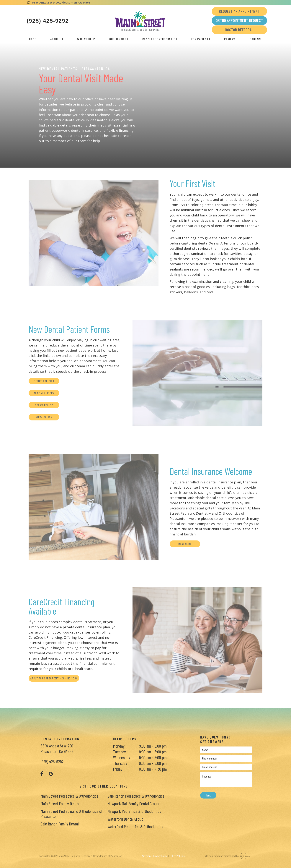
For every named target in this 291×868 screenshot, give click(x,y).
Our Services (119, 39)
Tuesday (119, 752)
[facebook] (42, 774)
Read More (185, 544)
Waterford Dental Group (125, 819)
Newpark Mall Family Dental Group (133, 803)
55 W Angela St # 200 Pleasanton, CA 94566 (57, 748)
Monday (119, 746)
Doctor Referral (239, 30)
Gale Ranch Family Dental (60, 824)
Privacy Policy (160, 856)
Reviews (230, 39)
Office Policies (44, 381)
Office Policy (44, 405)
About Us (57, 39)
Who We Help (86, 39)
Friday (118, 769)
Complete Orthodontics (160, 39)
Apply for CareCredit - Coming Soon (54, 678)
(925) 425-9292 (48, 21)
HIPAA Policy (44, 417)
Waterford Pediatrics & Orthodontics (135, 826)
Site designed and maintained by (227, 856)
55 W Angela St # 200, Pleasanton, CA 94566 (58, 3)
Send (208, 795)
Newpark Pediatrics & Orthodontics (134, 811)
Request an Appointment (239, 11)
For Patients (201, 39)
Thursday (120, 763)
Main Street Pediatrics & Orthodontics (70, 796)
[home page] (140, 21)
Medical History (44, 393)
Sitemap (146, 856)
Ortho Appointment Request (239, 20)
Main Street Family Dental (60, 803)
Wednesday (122, 757)
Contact (256, 39)
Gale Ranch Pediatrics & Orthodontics (136, 796)
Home (33, 39)
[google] (51, 774)
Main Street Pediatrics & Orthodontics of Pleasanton (72, 813)
